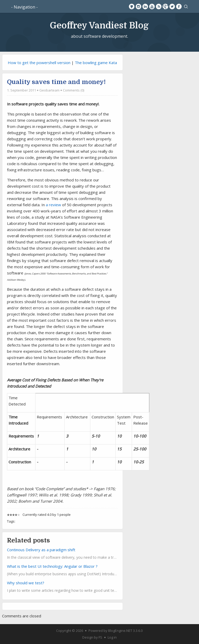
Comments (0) (73, 90)
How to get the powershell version (39, 63)
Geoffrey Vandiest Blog (99, 25)
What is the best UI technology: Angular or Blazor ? (52, 566)
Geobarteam (49, 90)
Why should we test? (26, 583)
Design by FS (92, 637)
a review (53, 205)
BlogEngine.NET (120, 631)
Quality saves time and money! (56, 82)
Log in (112, 637)
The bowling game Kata (96, 63)
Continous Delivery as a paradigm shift (41, 550)
